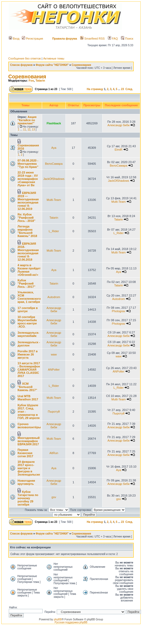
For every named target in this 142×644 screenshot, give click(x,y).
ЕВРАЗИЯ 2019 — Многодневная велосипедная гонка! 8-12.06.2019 (28, 201)
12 (29, 130)
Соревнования (81, 65)
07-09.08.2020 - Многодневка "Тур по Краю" (28, 164)
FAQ (113, 39)
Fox (31, 80)
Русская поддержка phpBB (71, 622)
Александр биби (118, 125)
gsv (54, 497)
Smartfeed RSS (92, 39)
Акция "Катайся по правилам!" (27, 120)
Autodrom (54, 297)
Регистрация (32, 39)
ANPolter (54, 370)
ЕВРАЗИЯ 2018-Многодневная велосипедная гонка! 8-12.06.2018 (28, 252)
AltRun (54, 453)
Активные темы (54, 58)
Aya (54, 148)
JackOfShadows (54, 179)
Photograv (119, 311)
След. (129, 89)
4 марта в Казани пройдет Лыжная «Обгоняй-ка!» (29, 270)
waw (54, 354)
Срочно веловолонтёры (29, 426)
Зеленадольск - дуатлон (29, 344)
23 (122, 89)
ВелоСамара (54, 164)
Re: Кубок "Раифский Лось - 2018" (27, 218)
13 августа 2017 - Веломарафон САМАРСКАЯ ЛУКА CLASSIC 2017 (29, 370)
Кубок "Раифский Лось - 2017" (27, 283)
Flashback (54, 123)
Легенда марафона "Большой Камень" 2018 (27, 231)
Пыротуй (54, 412)
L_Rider (54, 231)
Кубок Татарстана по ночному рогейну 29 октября (28, 498)
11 (24, 130)
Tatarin (40, 80)
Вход (14, 39)
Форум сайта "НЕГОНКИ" (52, 65)
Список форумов (21, 65)
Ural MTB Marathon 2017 (28, 398)
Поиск (127, 39)
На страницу (95, 89)
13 (33, 130)
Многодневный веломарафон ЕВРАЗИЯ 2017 (29, 441)
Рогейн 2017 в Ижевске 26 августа (28, 354)
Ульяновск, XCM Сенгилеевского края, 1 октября (29, 297)
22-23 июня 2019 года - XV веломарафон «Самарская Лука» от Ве (28, 179)
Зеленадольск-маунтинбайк (28, 334)
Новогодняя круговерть (26, 482)
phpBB (58, 619)
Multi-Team (54, 200)
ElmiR (118, 150)
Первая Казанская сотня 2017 (25, 453)
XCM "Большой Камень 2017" (27, 387)
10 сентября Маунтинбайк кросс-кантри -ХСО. (27, 322)
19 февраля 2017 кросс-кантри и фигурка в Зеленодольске (29, 468)
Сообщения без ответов (25, 58)
